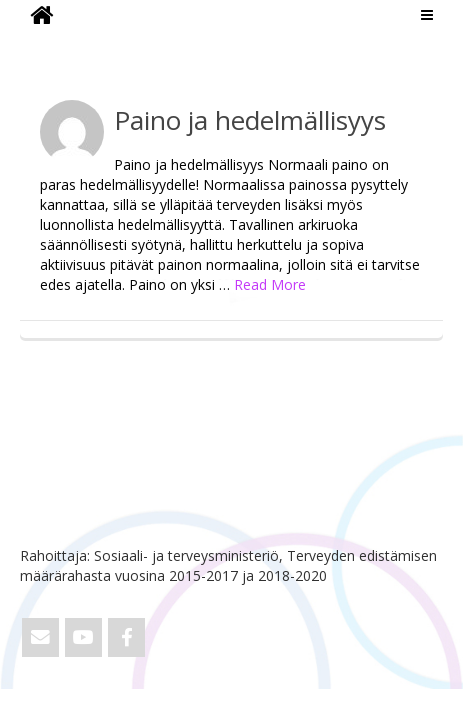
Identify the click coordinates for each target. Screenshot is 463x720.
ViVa (53, 45)
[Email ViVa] (40, 637)
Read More (270, 284)
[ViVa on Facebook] (126, 637)
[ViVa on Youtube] (83, 637)
